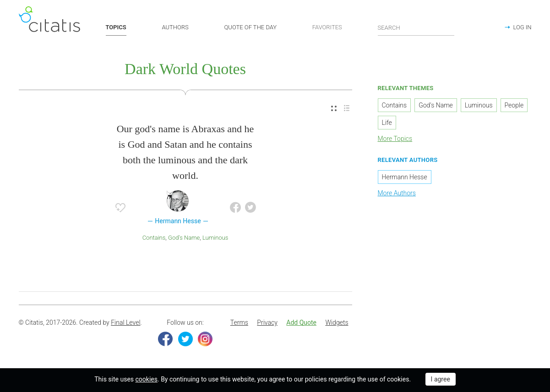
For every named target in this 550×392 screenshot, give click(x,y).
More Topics (395, 139)
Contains (154, 238)
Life (387, 123)
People (514, 105)
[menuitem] (334, 109)
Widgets (337, 322)
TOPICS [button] (116, 27)
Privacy (267, 322)
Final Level (125, 322)
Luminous (215, 238)
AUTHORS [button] (175, 27)
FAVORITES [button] (327, 27)
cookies (147, 379)
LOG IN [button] (523, 27)
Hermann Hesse (405, 177)
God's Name (184, 238)
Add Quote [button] (301, 322)
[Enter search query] (416, 27)
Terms (239, 322)
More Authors (397, 193)
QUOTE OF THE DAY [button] (251, 27)
